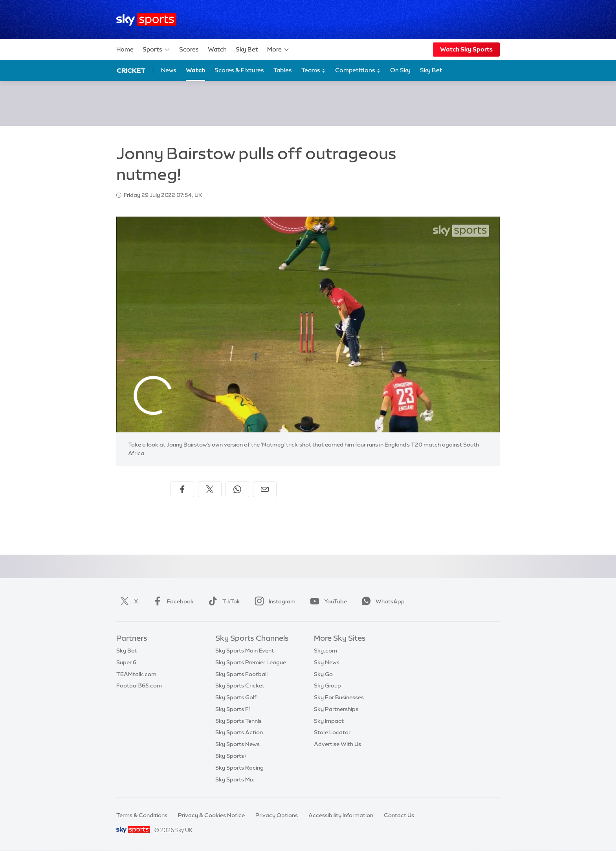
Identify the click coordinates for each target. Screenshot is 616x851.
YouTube (327, 601)
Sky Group (327, 686)
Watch (217, 49)
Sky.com (325, 651)
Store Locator (332, 732)
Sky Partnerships (336, 709)
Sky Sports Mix (235, 779)
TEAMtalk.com (136, 674)
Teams (313, 71)
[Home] (146, 20)
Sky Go (323, 674)
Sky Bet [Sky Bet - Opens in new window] (431, 70)
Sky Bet (247, 49)
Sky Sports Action (239, 732)
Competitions (358, 71)
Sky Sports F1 (233, 709)
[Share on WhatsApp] (237, 489)
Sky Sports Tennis (238, 721)
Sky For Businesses (339, 697)
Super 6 (126, 662)
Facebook (172, 601)
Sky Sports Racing (239, 768)
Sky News (327, 662)
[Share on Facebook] (182, 489)
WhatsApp (381, 601)
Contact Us (399, 815)
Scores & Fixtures (239, 70)
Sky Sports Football (241, 674)
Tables (283, 70)
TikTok (223, 601)
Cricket (131, 70)
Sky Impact (329, 721)
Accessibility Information (341, 815)
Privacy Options (277, 815)
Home (125, 49)
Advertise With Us (337, 744)
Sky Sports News (237, 744)
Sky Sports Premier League (251, 662)
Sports (156, 50)
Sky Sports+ (231, 756)
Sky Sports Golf (236, 697)
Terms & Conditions (142, 815)
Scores (189, 49)
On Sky (400, 70)
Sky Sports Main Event (245, 651)
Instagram (273, 601)
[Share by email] (265, 489)
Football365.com (139, 686)
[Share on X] (210, 489)
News (169, 70)
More (278, 50)
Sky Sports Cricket (240, 686)
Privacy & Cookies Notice (211, 815)
